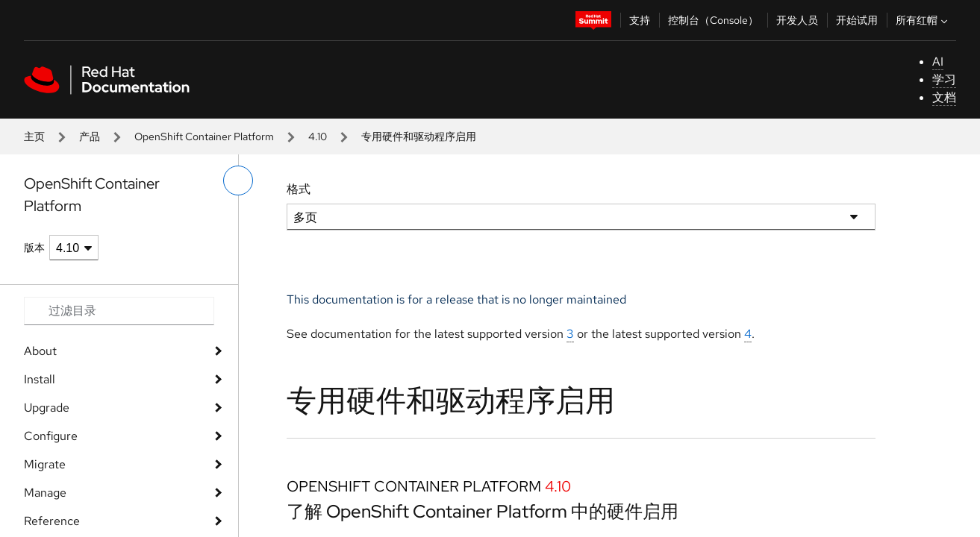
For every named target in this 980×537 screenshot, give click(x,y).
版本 (34, 248)
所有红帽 (923, 20)
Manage (45, 493)
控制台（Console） (713, 20)
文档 (944, 97)
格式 (299, 189)
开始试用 (857, 20)
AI (938, 62)
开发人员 (797, 20)
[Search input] (119, 311)
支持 (640, 20)
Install (40, 379)
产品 (90, 136)
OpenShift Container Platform (204, 136)
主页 (34, 136)
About (40, 351)
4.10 (318, 136)
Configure (51, 436)
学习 (944, 79)
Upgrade (47, 408)
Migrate (45, 464)
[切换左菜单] (238, 180)
